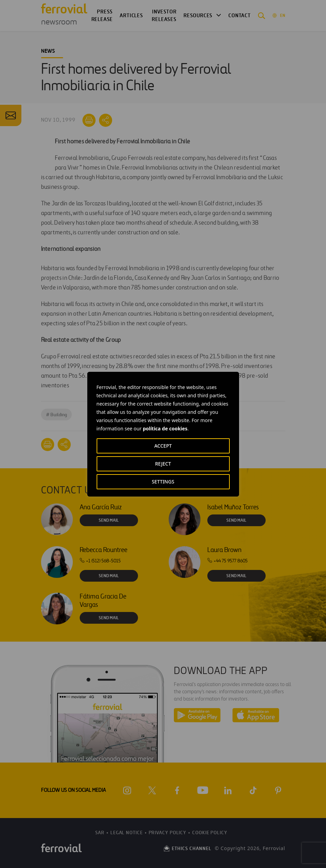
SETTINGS (163, 482)
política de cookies (165, 428)
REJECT (163, 464)
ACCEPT (163, 446)
